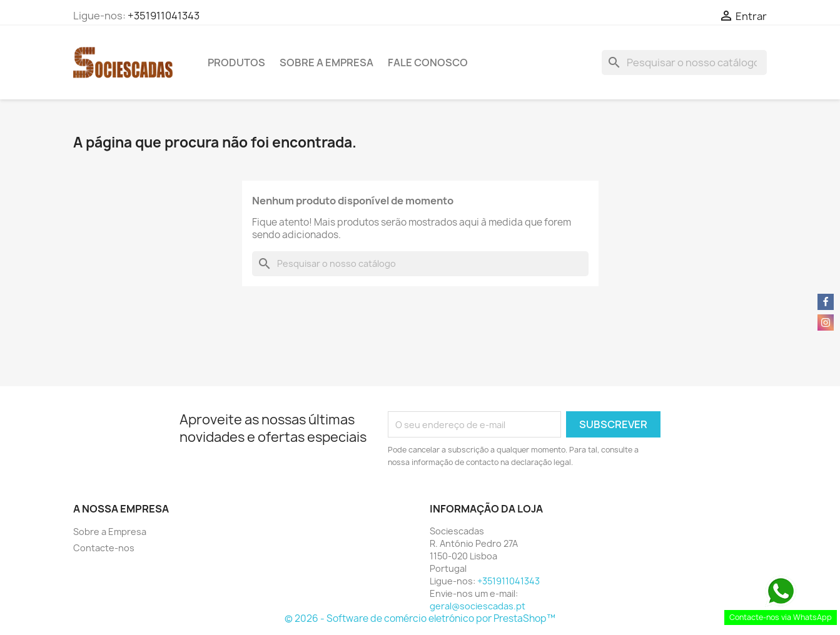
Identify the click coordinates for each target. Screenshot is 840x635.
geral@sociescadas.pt (478, 606)
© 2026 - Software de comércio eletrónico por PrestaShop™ (420, 618)
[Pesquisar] (684, 62)
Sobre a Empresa (326, 62)
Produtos (236, 62)
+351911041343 (164, 16)
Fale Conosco (428, 62)
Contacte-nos (104, 548)
